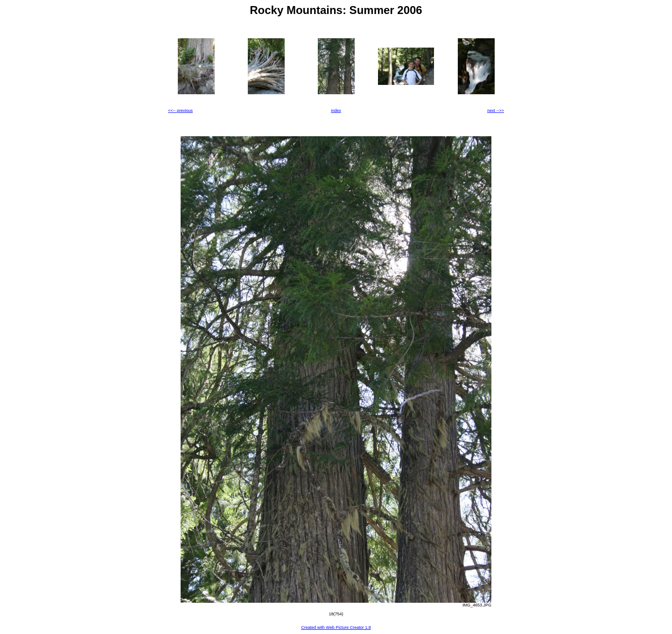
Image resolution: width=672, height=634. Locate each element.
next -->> (496, 111)
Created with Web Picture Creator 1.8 (336, 627)
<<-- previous (180, 111)
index (336, 111)
